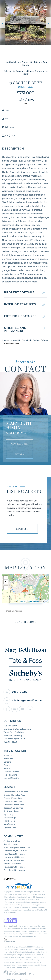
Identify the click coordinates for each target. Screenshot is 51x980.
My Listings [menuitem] (9, 814)
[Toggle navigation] (45, 9)
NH (20, 340)
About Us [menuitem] (8, 755)
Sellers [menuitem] (7, 768)
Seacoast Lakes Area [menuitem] (13, 808)
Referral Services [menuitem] (11, 772)
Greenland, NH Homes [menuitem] (14, 870)
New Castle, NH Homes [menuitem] (14, 854)
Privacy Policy (9, 942)
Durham (36, 340)
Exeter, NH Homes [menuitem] (12, 864)
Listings (13, 340)
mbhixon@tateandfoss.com (23, 701)
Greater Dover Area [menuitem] (13, 801)
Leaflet (23, 601)
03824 (45, 340)
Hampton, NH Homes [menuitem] (14, 857)
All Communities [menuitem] (12, 841)
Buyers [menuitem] (7, 765)
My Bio (20, 454)
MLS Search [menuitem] (9, 821)
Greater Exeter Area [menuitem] (13, 798)
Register (22, 529)
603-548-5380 (18, 433)
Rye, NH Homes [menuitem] (11, 844)
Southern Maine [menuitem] (11, 811)
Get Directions (26, 622)
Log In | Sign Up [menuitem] (11, 778)
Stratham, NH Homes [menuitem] (14, 860)
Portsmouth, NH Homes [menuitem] (15, 851)
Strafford (27, 340)
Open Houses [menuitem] (10, 827)
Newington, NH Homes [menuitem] (14, 867)
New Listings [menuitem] (10, 818)
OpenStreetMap (34, 601)
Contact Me (20, 444)
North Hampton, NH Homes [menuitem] (17, 847)
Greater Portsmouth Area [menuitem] (16, 792)
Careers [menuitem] (7, 762)
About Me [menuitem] (8, 759)
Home (5, 340)
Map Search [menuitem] (9, 824)
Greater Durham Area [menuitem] (14, 805)
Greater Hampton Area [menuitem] (14, 795)
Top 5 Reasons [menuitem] (10, 775)
